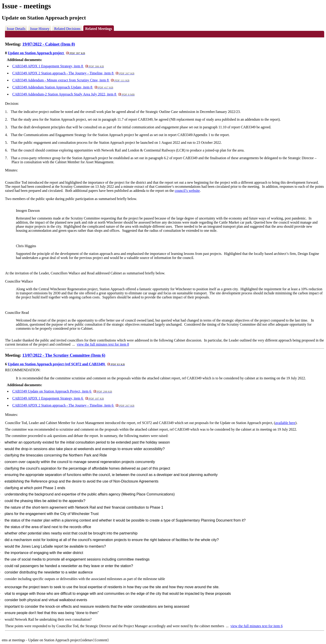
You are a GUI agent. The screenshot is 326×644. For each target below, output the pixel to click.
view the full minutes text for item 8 (103, 344)
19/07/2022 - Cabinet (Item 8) (49, 44)
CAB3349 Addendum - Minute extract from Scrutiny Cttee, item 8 (71, 80)
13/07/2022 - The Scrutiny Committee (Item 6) (64, 355)
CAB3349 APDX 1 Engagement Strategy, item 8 (58, 66)
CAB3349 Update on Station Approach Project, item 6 (62, 391)
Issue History (40, 29)
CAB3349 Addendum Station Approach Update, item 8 (63, 87)
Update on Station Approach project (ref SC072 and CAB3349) (66, 364)
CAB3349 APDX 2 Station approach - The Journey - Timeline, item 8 (73, 73)
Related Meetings (99, 29)
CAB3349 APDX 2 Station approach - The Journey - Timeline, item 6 (73, 405)
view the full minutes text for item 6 (257, 626)
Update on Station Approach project (46, 53)
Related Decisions (67, 29)
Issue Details (16, 29)
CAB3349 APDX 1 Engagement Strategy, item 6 (58, 398)
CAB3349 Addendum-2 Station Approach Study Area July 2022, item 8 (73, 94)
